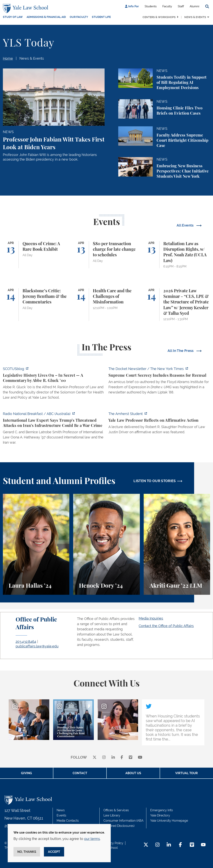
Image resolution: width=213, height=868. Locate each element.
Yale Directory (160, 815)
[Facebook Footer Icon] (180, 845)
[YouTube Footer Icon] (203, 845)
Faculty (167, 6)
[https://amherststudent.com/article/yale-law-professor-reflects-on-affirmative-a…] (159, 424)
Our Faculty (79, 17)
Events (61, 815)
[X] (95, 758)
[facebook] (122, 758)
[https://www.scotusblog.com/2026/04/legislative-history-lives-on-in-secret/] (54, 384)
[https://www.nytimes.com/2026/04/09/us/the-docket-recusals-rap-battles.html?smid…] (159, 382)
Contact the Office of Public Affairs (166, 626)
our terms (92, 839)
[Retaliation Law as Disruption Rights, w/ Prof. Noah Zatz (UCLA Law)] (177, 255)
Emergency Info (162, 810)
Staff (181, 6)
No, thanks (27, 852)
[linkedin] (113, 758)
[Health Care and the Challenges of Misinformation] (106, 305)
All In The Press (181, 351)
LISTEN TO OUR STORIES (155, 481)
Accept (54, 852)
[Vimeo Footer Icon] (192, 845)
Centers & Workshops (159, 17)
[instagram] (104, 758)
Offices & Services (116, 810)
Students (151, 6)
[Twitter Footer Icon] (146, 845)
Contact (80, 773)
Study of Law (13, 17)
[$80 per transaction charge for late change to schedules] (106, 255)
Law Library (112, 815)
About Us (133, 773)
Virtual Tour (187, 773)
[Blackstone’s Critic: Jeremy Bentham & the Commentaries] (36, 305)
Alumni (194, 6)
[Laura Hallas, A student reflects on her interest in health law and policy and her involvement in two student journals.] (36, 544)
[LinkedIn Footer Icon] (169, 845)
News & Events (195, 17)
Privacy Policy (113, 843)
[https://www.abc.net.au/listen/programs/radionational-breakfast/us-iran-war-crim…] (54, 429)
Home (8, 58)
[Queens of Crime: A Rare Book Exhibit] (36, 255)
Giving (26, 773)
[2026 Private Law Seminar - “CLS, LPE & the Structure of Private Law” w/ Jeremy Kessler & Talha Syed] (177, 305)
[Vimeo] (131, 758)
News (61, 810)
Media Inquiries (151, 618)
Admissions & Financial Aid (46, 17)
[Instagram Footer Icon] (157, 845)
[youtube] (140, 758)
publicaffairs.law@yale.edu (37, 646)
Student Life (101, 17)
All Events (186, 225)
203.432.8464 (26, 642)
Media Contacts (68, 821)
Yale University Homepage (169, 821)
